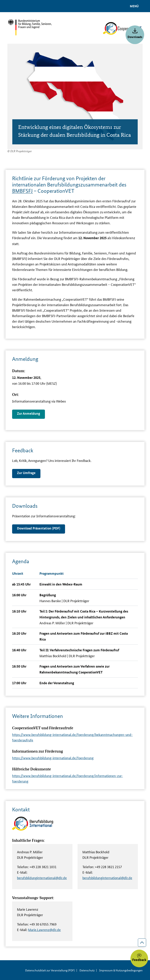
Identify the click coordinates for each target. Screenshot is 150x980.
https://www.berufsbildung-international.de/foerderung (53, 758)
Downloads (135, 37)
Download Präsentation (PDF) (39, 528)
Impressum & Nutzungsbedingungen (121, 970)
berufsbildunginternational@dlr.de (42, 878)
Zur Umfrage (26, 473)
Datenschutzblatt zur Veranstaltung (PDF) (50, 970)
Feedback (139, 960)
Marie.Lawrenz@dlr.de (44, 929)
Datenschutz (87, 970)
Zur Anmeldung (29, 413)
